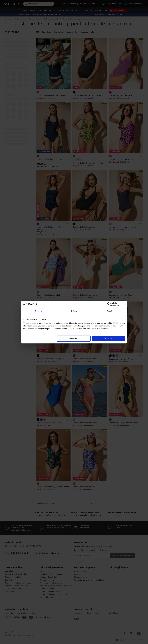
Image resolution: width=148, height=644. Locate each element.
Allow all (108, 339)
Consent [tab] (39, 311)
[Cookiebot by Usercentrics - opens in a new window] (109, 304)
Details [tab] (74, 311)
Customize (74, 339)
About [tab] (109, 311)
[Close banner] (124, 304)
